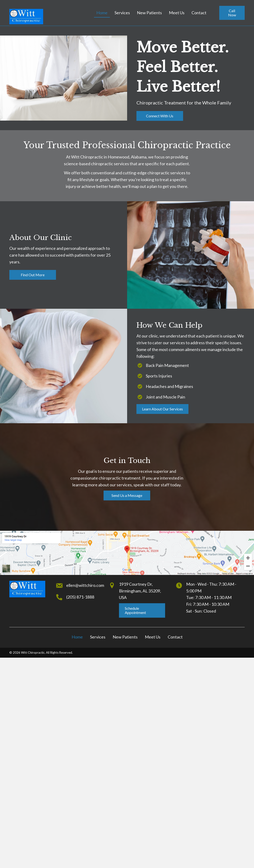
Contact (175, 637)
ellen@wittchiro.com (85, 585)
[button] (232, 13)
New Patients (125, 637)
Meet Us (153, 637)
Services (98, 637)
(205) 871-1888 (80, 597)
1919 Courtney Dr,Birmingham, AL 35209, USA (140, 591)
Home (77, 637)
